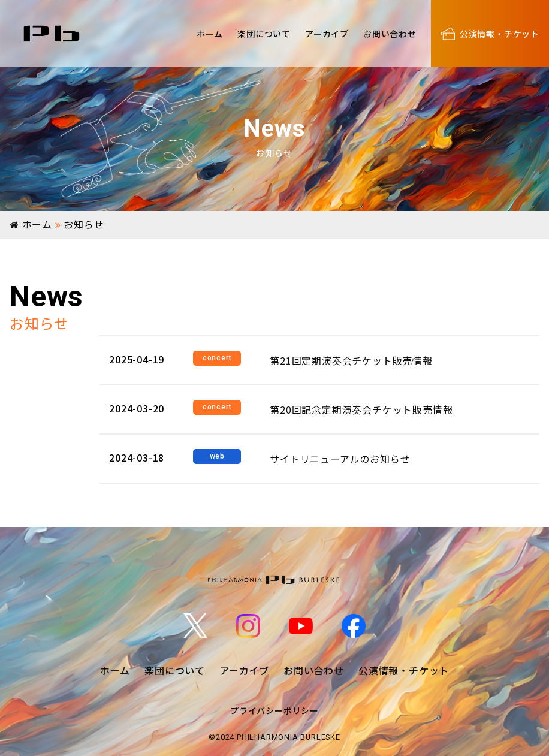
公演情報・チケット (404, 670)
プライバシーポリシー (274, 710)
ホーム (210, 34)
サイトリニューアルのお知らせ (340, 459)
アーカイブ (327, 34)
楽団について (264, 34)
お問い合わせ (390, 34)
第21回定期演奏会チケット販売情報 (351, 360)
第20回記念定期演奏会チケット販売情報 (361, 409)
